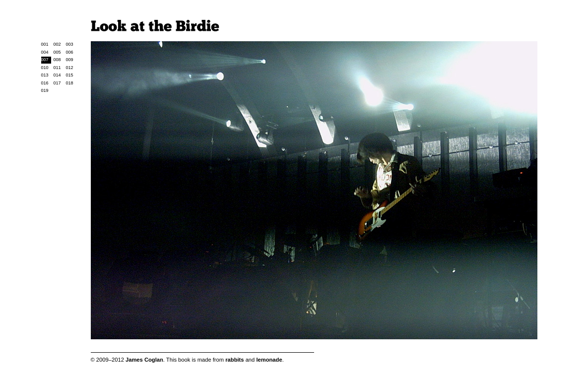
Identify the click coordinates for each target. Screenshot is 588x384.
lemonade (269, 360)
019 (45, 90)
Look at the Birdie (155, 26)
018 (70, 83)
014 (57, 75)
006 (70, 52)
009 (70, 60)
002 (57, 44)
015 (70, 75)
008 (57, 60)
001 (45, 44)
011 (57, 68)
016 (45, 83)
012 (70, 68)
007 (45, 60)
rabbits (234, 360)
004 (45, 52)
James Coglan (144, 360)
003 (70, 44)
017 (57, 83)
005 (57, 52)
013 (45, 75)
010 (45, 68)
